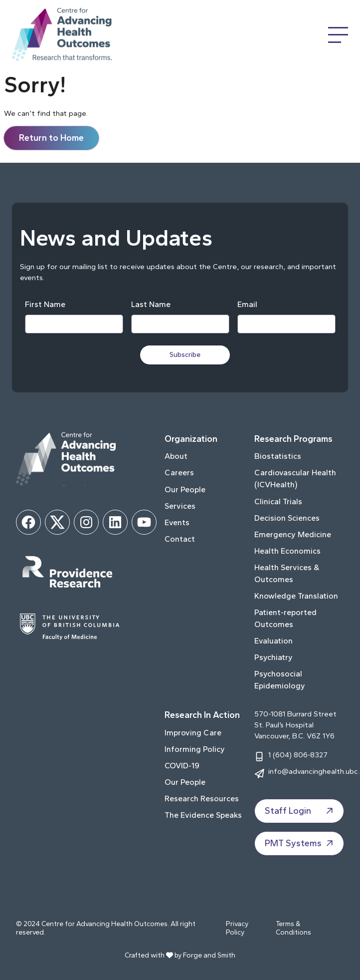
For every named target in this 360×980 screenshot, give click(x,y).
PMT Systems (300, 843)
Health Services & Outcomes (287, 573)
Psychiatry (273, 657)
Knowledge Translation (296, 596)
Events (177, 522)
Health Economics (287, 551)
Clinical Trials (278, 501)
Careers (179, 473)
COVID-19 (182, 766)
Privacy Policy (237, 928)
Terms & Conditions (293, 928)
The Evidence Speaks (203, 815)
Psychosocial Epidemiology (280, 680)
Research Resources (202, 799)
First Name (45, 304)
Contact (180, 539)
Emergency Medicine (293, 534)
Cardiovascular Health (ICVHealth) (295, 479)
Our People (185, 490)
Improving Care (193, 733)
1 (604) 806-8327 (298, 755)
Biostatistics (278, 456)
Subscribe (185, 355)
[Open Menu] (338, 35)
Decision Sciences (287, 518)
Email (247, 304)
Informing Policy (195, 749)
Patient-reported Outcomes (285, 618)
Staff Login (300, 811)
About (176, 456)
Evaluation (273, 641)
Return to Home (51, 138)
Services (180, 506)
